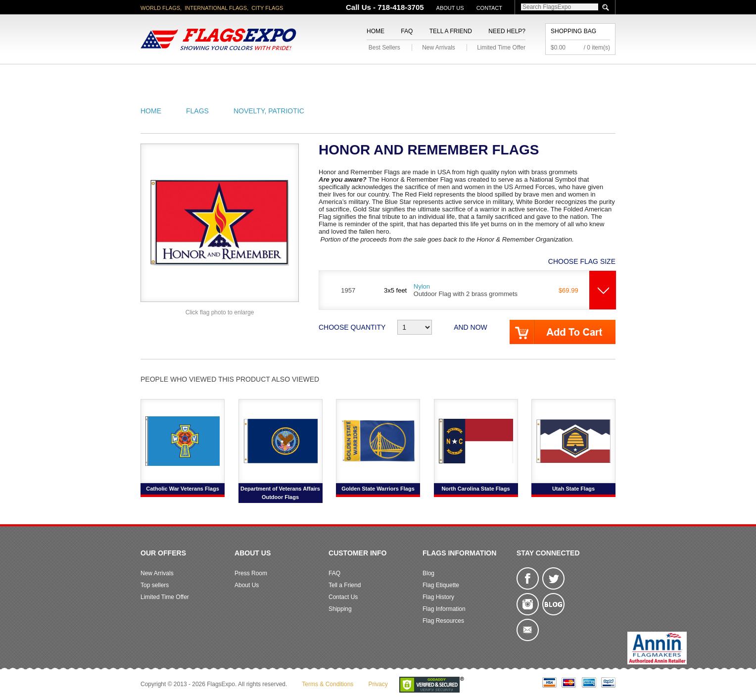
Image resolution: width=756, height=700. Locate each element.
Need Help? (507, 31)
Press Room (251, 573)
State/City (224, 76)
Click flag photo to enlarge (220, 312)
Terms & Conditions (328, 684)
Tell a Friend (451, 31)
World (274, 76)
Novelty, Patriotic (269, 111)
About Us (450, 8)
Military (320, 76)
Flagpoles (430, 76)
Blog (428, 573)
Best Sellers (384, 48)
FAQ (407, 31)
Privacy (378, 684)
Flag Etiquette (441, 585)
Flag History (438, 597)
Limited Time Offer (501, 48)
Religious (372, 76)
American (168, 76)
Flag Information (444, 609)
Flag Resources (443, 621)
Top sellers (155, 585)
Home (376, 31)
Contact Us (343, 597)
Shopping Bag (573, 31)
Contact (489, 8)
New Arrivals (439, 48)
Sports (483, 76)
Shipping (340, 609)
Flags (526, 76)
